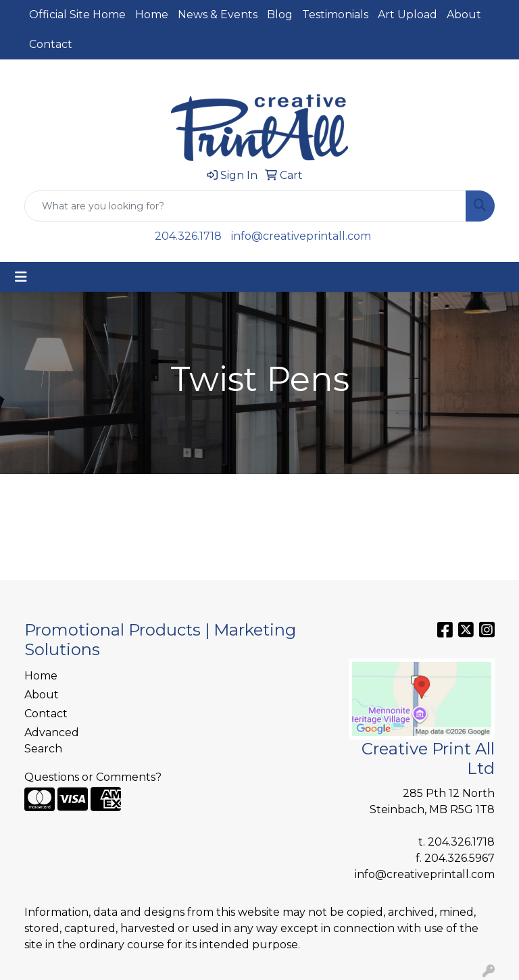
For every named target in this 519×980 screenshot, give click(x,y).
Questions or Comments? (93, 777)
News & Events (218, 15)
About (464, 15)
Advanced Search (52, 741)
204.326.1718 (188, 236)
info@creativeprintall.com (301, 236)
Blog (280, 15)
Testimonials (335, 15)
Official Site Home (77, 15)
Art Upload (407, 15)
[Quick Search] (245, 206)
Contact (51, 44)
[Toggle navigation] (21, 277)
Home (152, 15)
